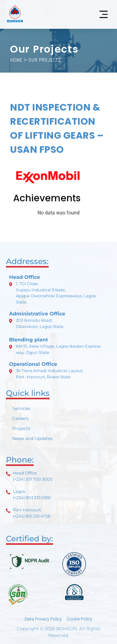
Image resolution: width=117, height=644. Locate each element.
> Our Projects (42, 60)
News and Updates (32, 438)
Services (21, 408)
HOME (16, 60)
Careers (20, 418)
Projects (21, 428)
